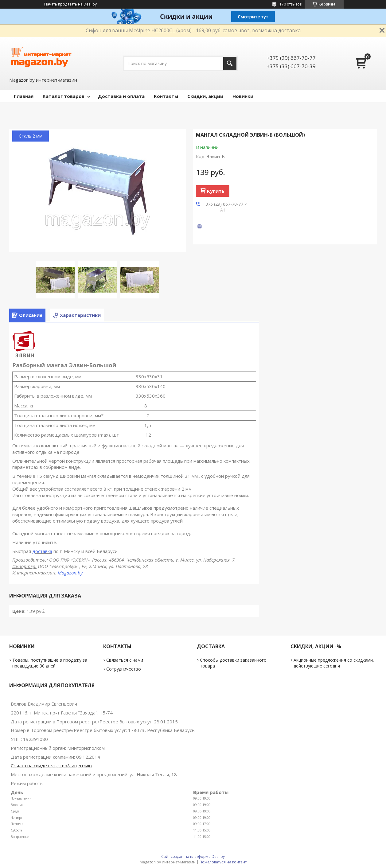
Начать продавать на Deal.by (70, 4)
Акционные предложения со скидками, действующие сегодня (334, 663)
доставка (42, 551)
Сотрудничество (124, 669)
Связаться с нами (125, 660)
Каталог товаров (64, 96)
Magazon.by (70, 573)
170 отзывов (290, 4)
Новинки (243, 96)
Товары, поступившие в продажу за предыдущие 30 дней (50, 663)
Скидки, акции (205, 96)
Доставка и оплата (121, 96)
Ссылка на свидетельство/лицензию (51, 765)
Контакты (166, 96)
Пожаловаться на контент (223, 862)
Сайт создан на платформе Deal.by (193, 856)
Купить (216, 191)
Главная (24, 96)
